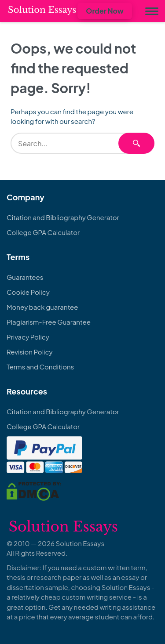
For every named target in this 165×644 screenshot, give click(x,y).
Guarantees (25, 277)
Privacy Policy (28, 337)
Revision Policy (30, 352)
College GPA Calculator (43, 232)
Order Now (105, 11)
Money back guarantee (42, 307)
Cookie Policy (28, 292)
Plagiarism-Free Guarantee (49, 322)
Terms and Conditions (40, 367)
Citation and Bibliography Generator (63, 217)
